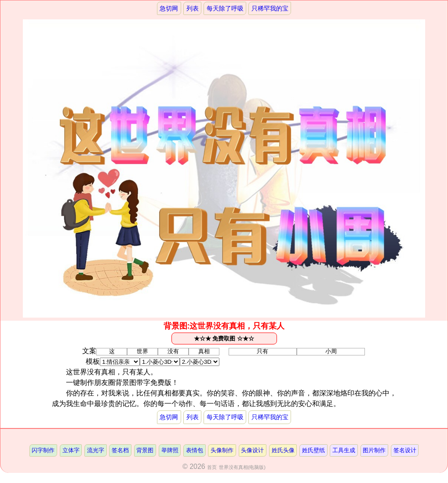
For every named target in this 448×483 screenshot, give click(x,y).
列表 (193, 8)
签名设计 (405, 450)
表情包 (195, 450)
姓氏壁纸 (313, 450)
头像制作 (222, 450)
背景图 (145, 450)
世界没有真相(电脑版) (242, 467)
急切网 (169, 8)
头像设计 (252, 450)
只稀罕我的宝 (270, 8)
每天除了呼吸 (225, 8)
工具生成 (344, 450)
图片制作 (374, 450)
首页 (212, 467)
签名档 (120, 450)
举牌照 (170, 450)
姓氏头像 (283, 450)
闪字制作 (43, 450)
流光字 (96, 450)
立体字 (71, 450)
